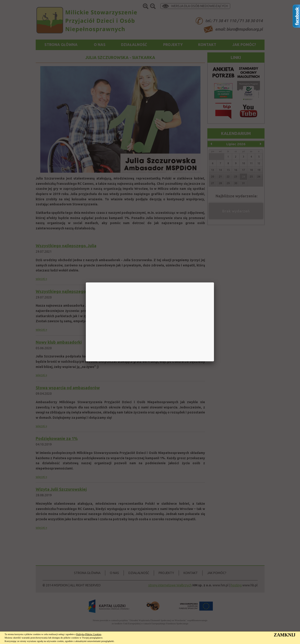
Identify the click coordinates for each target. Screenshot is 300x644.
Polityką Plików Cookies (89, 634)
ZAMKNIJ (285, 635)
